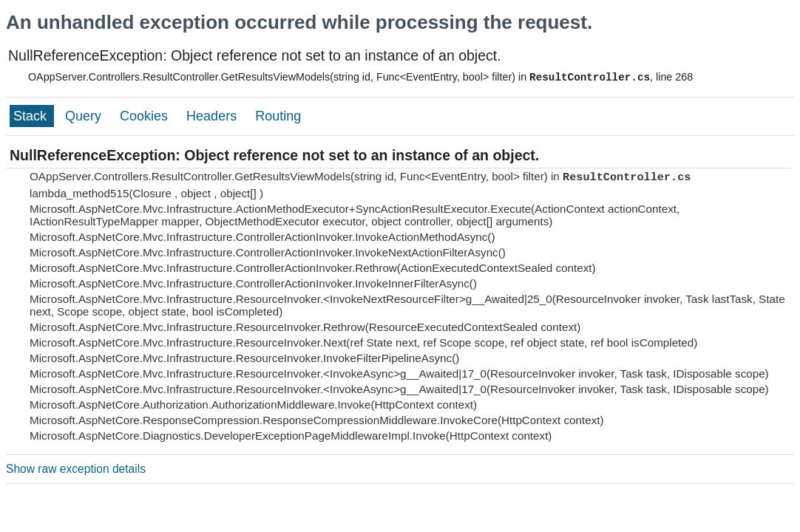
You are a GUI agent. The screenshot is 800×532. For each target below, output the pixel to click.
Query (85, 116)
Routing (278, 116)
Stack (32, 116)
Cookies (146, 116)
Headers (213, 116)
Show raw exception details (76, 469)
